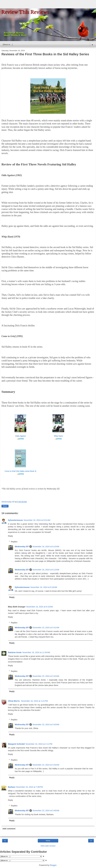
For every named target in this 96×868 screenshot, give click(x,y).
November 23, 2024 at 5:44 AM (46, 765)
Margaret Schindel (16, 744)
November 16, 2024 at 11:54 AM (36, 652)
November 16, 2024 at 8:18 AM (44, 587)
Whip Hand (58, 436)
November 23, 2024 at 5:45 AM (46, 811)
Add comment (9, 829)
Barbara (12, 787)
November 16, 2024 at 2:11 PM (39, 744)
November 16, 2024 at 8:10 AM (46, 547)
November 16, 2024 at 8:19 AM (40, 607)
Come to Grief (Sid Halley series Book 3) (20, 471)
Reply (10, 536)
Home (48, 841)
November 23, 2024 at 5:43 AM (46, 676)
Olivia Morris (14, 701)
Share (5, 506)
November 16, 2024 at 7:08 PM (29, 787)
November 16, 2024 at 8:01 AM (37, 520)
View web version (48, 846)
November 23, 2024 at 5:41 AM (46, 628)
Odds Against (20, 436)
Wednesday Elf (22, 547)
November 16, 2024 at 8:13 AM (46, 570)
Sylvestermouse (15, 520)
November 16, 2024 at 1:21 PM (34, 701)
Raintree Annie (15, 652)
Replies (14, 542)
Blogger (53, 865)
